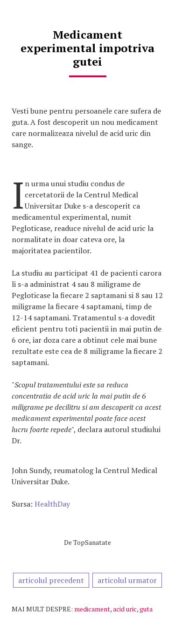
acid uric (125, 609)
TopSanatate (92, 542)
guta (146, 609)
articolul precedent (51, 580)
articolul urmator (127, 580)
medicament (92, 609)
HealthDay (52, 504)
